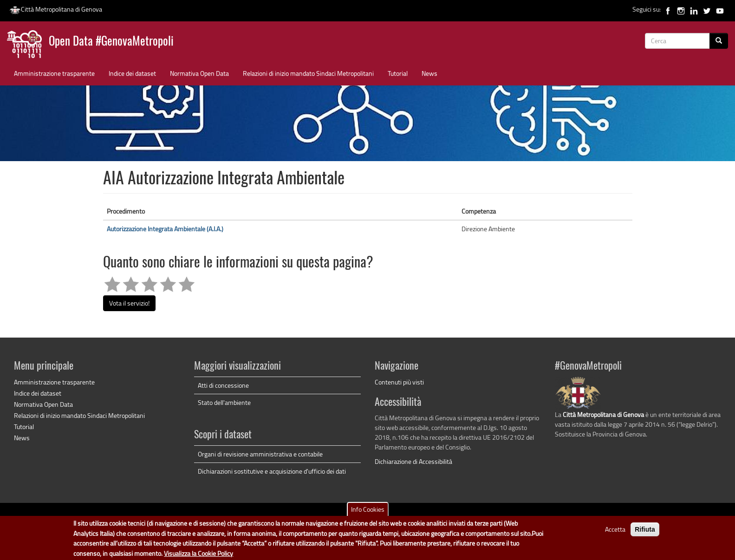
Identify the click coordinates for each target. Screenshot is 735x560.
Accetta (615, 533)
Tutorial (398, 73)
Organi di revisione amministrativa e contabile (260, 454)
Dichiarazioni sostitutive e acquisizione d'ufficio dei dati (272, 471)
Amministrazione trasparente (54, 73)
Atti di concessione (223, 385)
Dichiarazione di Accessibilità (413, 461)
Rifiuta (645, 533)
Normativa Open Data (199, 73)
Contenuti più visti (399, 382)
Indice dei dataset (132, 73)
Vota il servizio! (129, 303)
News (429, 73)
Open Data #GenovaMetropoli (111, 42)
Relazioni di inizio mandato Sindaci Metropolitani (308, 73)
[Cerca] (719, 41)
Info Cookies (368, 513)
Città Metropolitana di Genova (56, 9)
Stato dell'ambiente (224, 402)
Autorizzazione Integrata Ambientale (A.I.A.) (165, 229)
